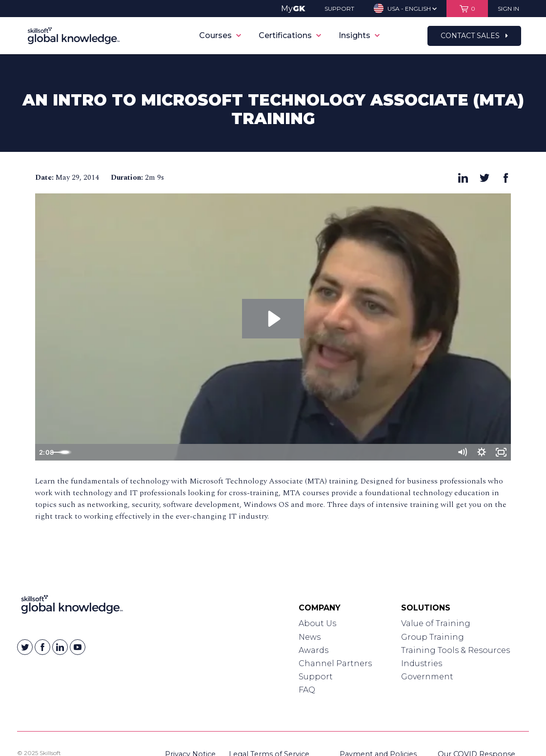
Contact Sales (474, 36)
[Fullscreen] (501, 452)
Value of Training (436, 623)
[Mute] (461, 452)
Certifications (290, 35)
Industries (422, 663)
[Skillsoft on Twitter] (25, 647)
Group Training (433, 637)
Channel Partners (335, 663)
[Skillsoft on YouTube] (78, 647)
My (293, 9)
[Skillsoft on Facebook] (42, 647)
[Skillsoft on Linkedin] (60, 647)
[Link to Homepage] (72, 607)
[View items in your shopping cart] (467, 9)
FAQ (307, 690)
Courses (220, 35)
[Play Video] (45, 452)
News (310, 637)
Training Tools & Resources (455, 650)
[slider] (263, 452)
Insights (359, 35)
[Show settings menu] (481, 452)
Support (316, 677)
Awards (313, 650)
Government (427, 677)
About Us (317, 623)
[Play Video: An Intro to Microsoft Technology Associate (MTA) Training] (273, 319)
